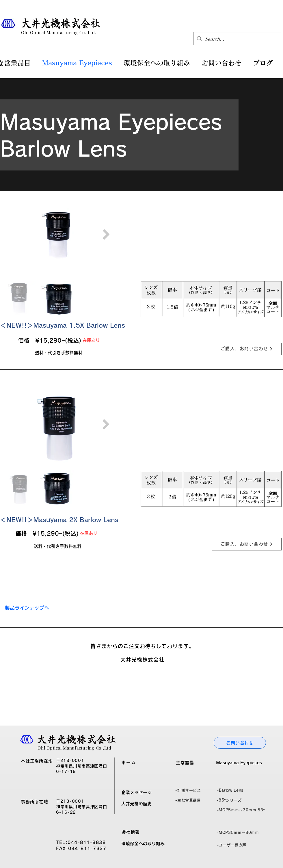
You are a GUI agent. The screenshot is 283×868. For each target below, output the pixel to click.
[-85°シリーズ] (229, 800)
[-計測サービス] (188, 791)
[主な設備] (185, 763)
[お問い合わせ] (240, 743)
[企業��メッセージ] (136, 793)
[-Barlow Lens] (230, 791)
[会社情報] (131, 832)
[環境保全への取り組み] (143, 844)
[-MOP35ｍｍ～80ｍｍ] (238, 833)
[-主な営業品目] (188, 800)
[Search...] (237, 39)
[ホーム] (129, 763)
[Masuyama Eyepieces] (239, 763)
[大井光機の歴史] (136, 804)
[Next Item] (106, 234)
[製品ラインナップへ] (27, 608)
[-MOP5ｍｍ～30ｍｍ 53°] (241, 810)
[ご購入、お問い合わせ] (247, 349)
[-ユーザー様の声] (232, 845)
